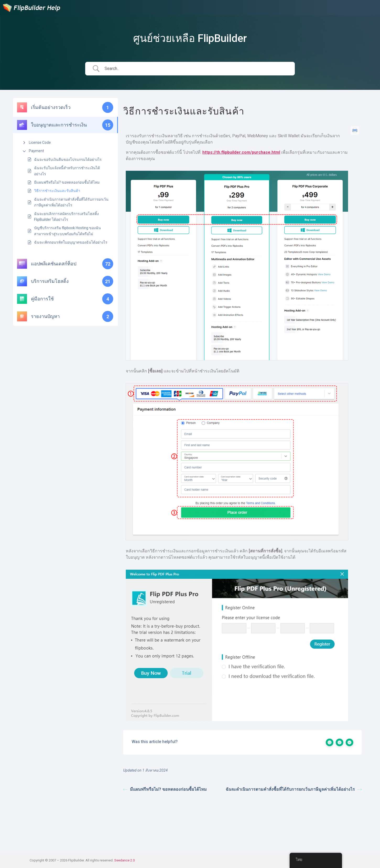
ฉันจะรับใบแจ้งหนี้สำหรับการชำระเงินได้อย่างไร (67, 171)
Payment (36, 151)
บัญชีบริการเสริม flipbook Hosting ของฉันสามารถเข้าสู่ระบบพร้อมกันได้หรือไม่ (67, 231)
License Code (40, 142)
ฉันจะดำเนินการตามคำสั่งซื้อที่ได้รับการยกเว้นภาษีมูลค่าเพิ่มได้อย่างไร (71, 202)
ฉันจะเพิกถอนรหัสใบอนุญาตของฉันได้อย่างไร (71, 242)
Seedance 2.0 (124, 860)
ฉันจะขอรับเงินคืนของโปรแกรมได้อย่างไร (68, 160)
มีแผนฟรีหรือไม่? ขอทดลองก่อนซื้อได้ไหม (67, 182)
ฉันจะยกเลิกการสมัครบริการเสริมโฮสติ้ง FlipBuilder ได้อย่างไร (66, 217)
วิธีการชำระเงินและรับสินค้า (57, 191)
